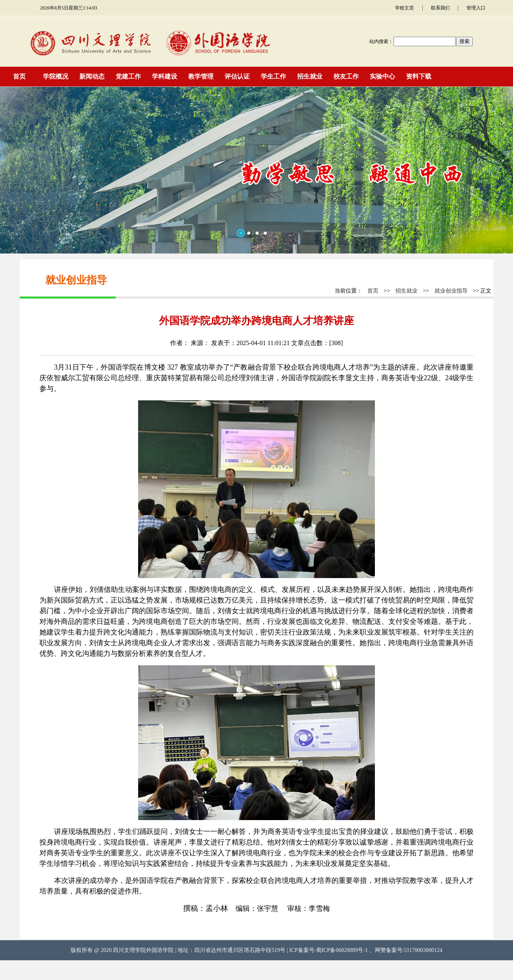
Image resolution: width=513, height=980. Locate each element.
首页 (373, 291)
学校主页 (404, 8)
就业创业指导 (451, 291)
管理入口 (476, 8)
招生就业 (406, 291)
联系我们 (440, 8)
